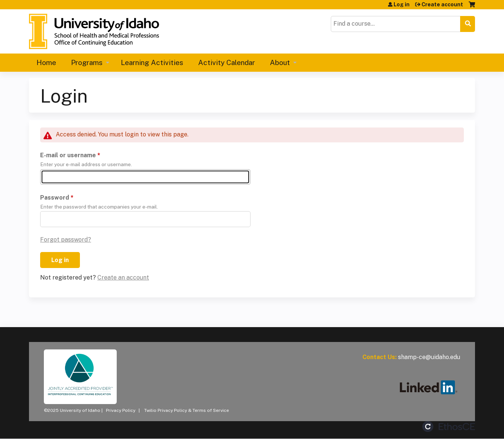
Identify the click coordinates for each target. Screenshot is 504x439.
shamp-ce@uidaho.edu (429, 357)
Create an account (123, 277)
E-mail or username (68, 155)
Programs (87, 62)
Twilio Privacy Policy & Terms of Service (187, 410)
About (280, 62)
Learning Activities (152, 62)
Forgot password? (66, 240)
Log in (402, 4)
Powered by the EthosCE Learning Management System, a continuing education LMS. (449, 427)
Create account (442, 4)
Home (46, 62)
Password (55, 198)
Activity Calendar (227, 62)
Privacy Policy (121, 410)
